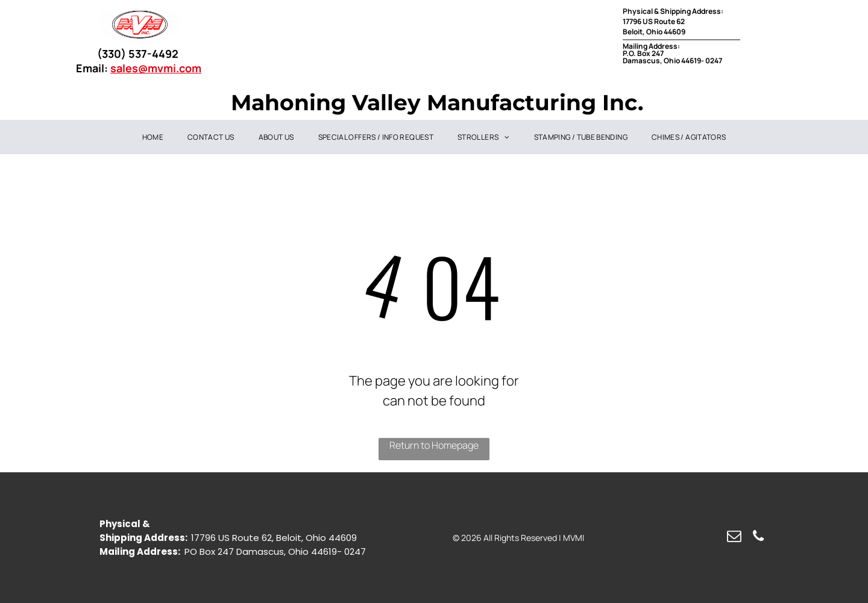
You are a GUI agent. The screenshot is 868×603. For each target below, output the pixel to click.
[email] (734, 537)
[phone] (758, 537)
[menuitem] (153, 137)
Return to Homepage (434, 445)
